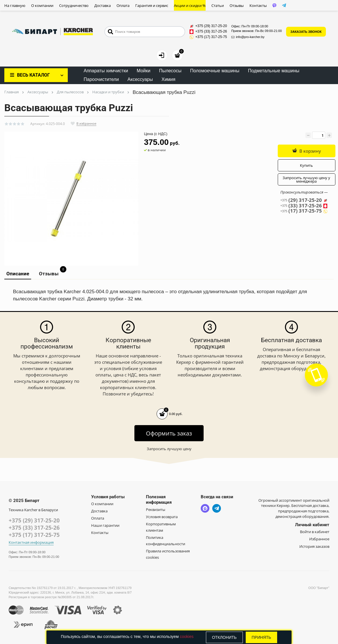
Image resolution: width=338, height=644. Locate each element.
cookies (186, 637)
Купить (306, 165)
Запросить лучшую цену (169, 449)
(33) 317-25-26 (304, 206)
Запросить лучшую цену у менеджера (306, 179)
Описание (18, 274)
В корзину (307, 151)
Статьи (218, 5)
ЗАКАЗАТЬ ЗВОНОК (306, 32)
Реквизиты (156, 509)
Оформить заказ (169, 433)
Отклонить (224, 637)
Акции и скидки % (190, 5)
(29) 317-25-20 (304, 200)
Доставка (103, 5)
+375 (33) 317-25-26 (34, 528)
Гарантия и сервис (152, 5)
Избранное (319, 539)
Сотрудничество (74, 5)
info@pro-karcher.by (248, 37)
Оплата (123, 5)
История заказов (314, 546)
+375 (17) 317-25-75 (34, 535)
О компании (42, 5)
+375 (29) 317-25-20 (34, 520)
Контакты (258, 5)
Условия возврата (162, 517)
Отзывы (237, 5)
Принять (261, 637)
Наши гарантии (105, 525)
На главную (15, 5)
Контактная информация (31, 542)
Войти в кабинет (315, 532)
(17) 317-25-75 (304, 211)
